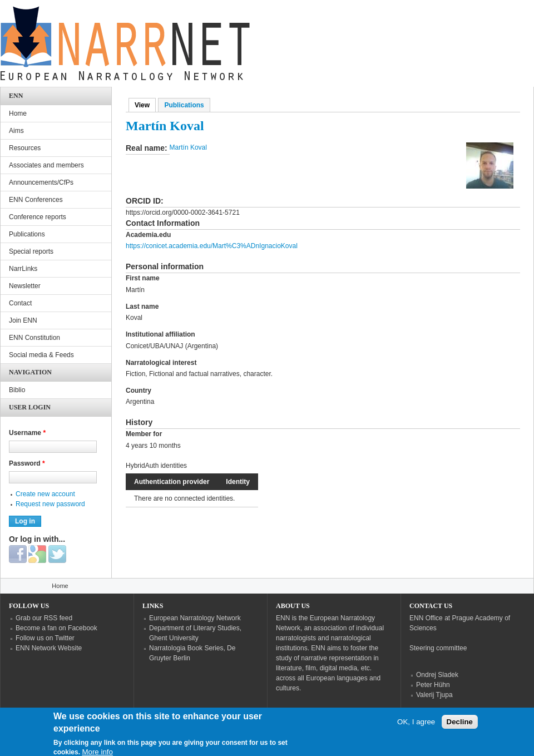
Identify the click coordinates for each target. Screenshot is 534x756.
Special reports (31, 251)
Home (18, 113)
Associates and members (46, 165)
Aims (16, 131)
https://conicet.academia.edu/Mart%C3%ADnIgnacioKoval (212, 246)
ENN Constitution (34, 338)
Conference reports (38, 217)
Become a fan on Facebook (56, 628)
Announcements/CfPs (41, 182)
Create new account (45, 494)
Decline (460, 726)
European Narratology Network (195, 618)
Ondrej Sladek (437, 675)
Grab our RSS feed (44, 618)
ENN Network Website (49, 648)
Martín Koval (188, 147)
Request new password (50, 504)
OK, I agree (416, 726)
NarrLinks (23, 269)
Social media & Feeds (41, 355)
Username (27, 433)
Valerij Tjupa (434, 695)
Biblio (17, 390)
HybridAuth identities (156, 466)
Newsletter (25, 286)
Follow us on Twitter (45, 638)
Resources (25, 148)
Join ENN (23, 320)
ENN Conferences (36, 200)
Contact (20, 303)
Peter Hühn (433, 685)
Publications (184, 105)
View (145, 105)
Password (27, 463)
